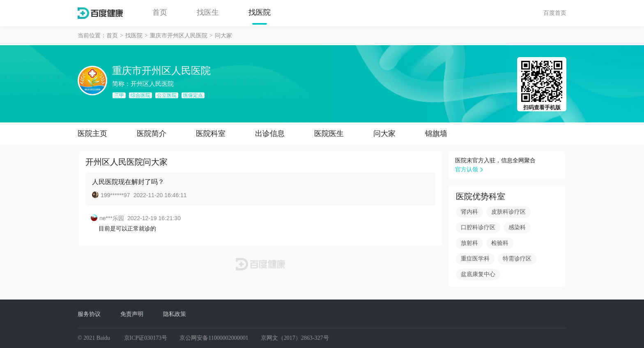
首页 (160, 12)
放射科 (469, 243)
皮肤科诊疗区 (508, 212)
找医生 (208, 12)
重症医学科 (475, 259)
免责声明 (132, 314)
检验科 (500, 243)
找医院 (260, 12)
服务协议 (89, 314)
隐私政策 (175, 314)
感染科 (517, 227)
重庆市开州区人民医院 (179, 36)
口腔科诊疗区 (478, 227)
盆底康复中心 (478, 274)
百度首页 (555, 13)
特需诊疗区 (517, 259)
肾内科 (469, 212)
